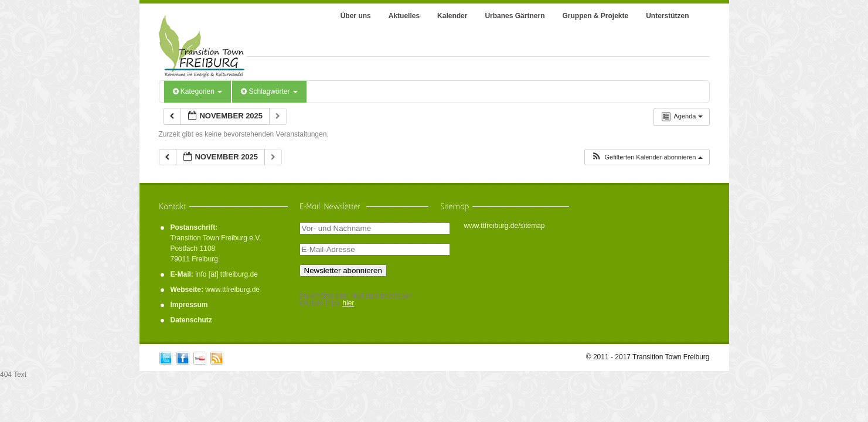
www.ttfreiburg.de (232, 290)
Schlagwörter (269, 91)
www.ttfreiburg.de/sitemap (504, 226)
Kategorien (198, 91)
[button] (646, 157)
